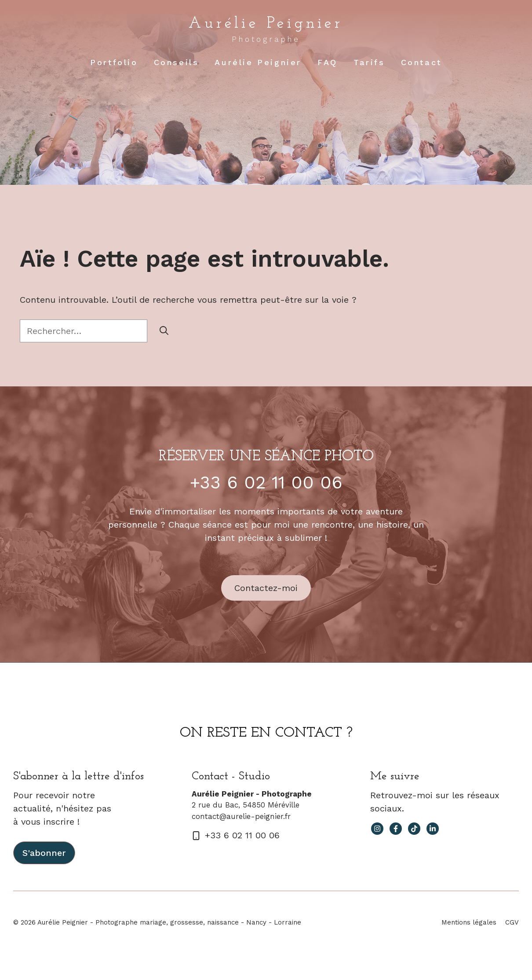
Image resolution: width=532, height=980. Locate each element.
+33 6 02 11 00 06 (266, 483)
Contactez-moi (266, 588)
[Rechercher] (164, 331)
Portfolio (114, 62)
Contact (421, 62)
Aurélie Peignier (266, 24)
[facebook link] (396, 829)
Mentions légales (469, 922)
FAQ (328, 62)
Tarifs (369, 62)
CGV (512, 922)
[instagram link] (377, 829)
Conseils (177, 62)
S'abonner (44, 853)
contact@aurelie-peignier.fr (241, 816)
